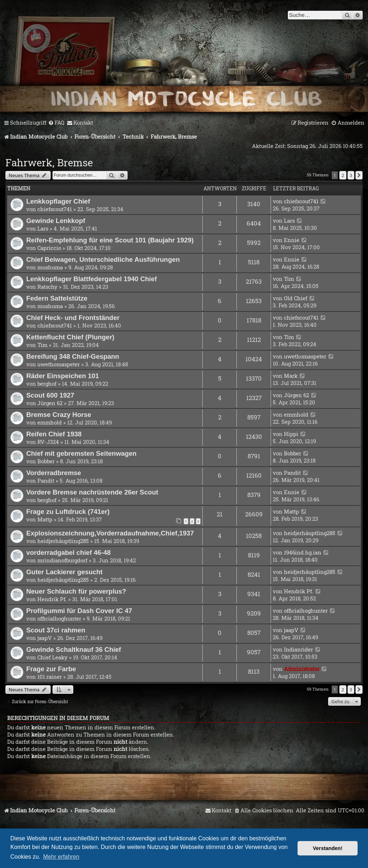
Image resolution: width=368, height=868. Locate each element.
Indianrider (298, 649)
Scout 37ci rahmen (56, 630)
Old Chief (296, 298)
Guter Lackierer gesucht (64, 572)
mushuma (50, 267)
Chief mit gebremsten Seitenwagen (81, 453)
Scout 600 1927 (50, 395)
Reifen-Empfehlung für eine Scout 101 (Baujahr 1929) (110, 240)
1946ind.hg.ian (303, 552)
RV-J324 (48, 442)
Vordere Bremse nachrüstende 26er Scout (92, 492)
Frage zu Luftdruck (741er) (68, 512)
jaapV (45, 638)
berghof (47, 384)
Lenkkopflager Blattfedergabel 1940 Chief (91, 279)
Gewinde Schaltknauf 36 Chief (74, 649)
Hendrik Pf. (52, 599)
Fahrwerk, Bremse (49, 163)
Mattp (45, 519)
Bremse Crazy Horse (59, 415)
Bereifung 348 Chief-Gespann (73, 356)
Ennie (292, 240)
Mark (291, 376)
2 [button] (343, 175)
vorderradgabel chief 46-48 (68, 553)
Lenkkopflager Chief (58, 201)
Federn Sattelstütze (57, 298)
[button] (359, 175)
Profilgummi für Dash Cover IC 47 (79, 611)
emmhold (50, 422)
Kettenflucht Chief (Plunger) (70, 337)
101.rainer (50, 677)
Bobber (46, 461)
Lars (43, 228)
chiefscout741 (55, 209)
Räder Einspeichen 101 (63, 376)
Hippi (291, 434)
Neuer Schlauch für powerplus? (76, 591)
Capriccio (49, 248)
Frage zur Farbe (51, 669)
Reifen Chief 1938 (54, 434)
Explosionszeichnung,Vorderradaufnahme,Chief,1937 (110, 533)
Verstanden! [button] (328, 848)
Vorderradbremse (54, 473)
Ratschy (47, 287)
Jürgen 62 (50, 403)
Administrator (302, 669)
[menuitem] (56, 123)
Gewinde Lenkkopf (56, 221)
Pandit (46, 481)
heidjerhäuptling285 (63, 541)
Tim (289, 279)
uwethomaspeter (59, 364)
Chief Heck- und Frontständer (73, 318)
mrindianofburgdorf (62, 560)
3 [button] (351, 175)
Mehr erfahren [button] (61, 857)
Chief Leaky (52, 657)
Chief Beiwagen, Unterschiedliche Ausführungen (103, 259)
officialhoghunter (59, 618)
